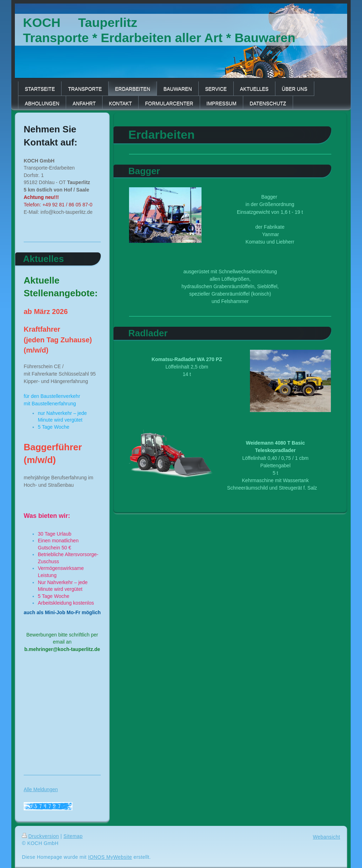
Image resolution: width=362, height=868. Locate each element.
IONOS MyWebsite (110, 857)
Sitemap (73, 836)
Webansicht (326, 837)
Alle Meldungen (41, 789)
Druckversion (40, 836)
